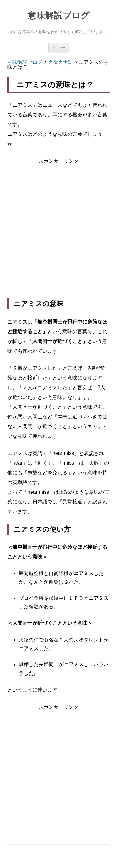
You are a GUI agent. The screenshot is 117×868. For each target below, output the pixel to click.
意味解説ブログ (58, 15)
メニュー (59, 48)
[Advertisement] (58, 232)
